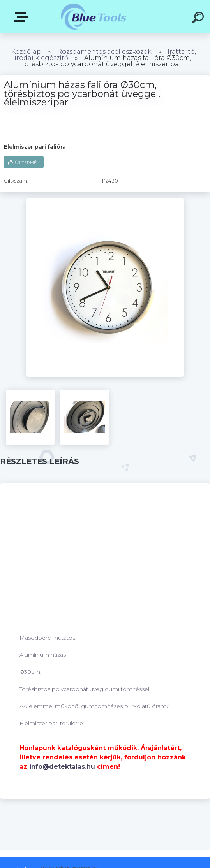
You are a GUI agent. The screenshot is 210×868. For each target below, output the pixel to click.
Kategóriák (23, 17)
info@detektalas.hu (62, 767)
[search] (199, 19)
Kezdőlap (26, 52)
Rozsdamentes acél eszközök (104, 52)
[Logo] (93, 17)
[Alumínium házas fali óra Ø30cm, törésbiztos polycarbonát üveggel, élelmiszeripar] (105, 201)
